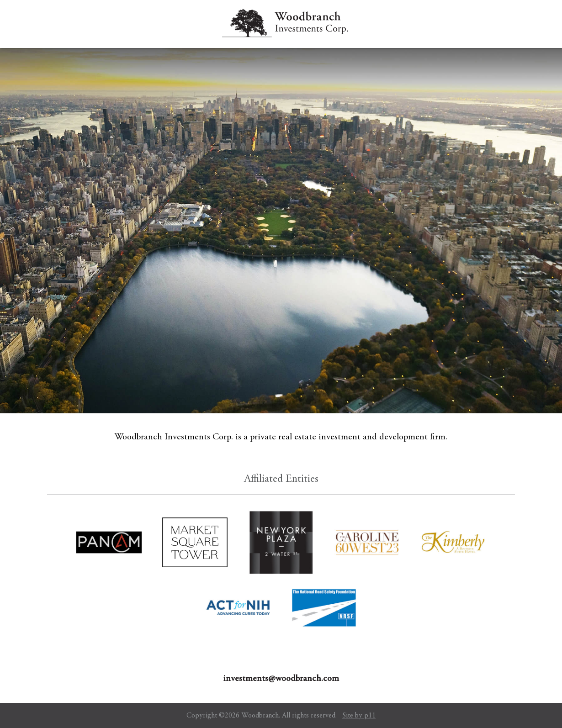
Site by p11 (359, 716)
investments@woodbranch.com (281, 679)
